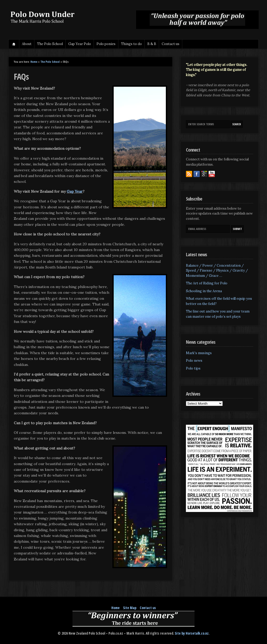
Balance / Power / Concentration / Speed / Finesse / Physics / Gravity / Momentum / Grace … (217, 271)
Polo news (194, 361)
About (27, 44)
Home (14, 44)
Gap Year (75, 191)
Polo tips (193, 368)
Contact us (171, 44)
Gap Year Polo (80, 44)
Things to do (131, 44)
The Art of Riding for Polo (207, 283)
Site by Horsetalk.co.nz (192, 633)
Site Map (130, 608)
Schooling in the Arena (204, 291)
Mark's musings (199, 353)
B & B (152, 44)
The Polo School (50, 44)
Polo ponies (106, 44)
